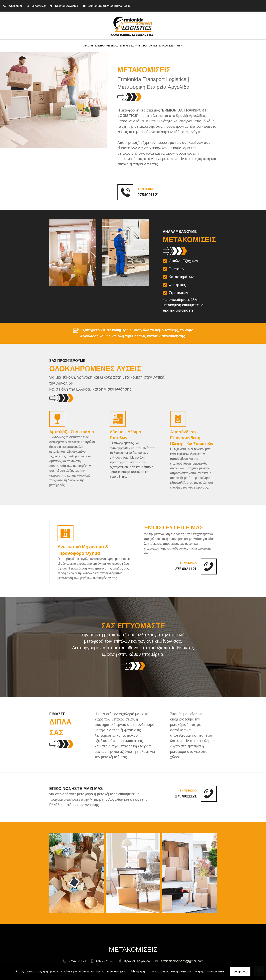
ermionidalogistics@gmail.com (109, 6)
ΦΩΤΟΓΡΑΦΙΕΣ (148, 46)
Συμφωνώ (240, 971)
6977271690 (39, 6)
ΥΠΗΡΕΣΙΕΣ (127, 46)
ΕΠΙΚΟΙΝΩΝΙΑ (167, 46)
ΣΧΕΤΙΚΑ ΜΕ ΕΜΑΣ (106, 46)
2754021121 (15, 6)
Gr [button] (179, 46)
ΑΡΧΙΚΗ (88, 46)
